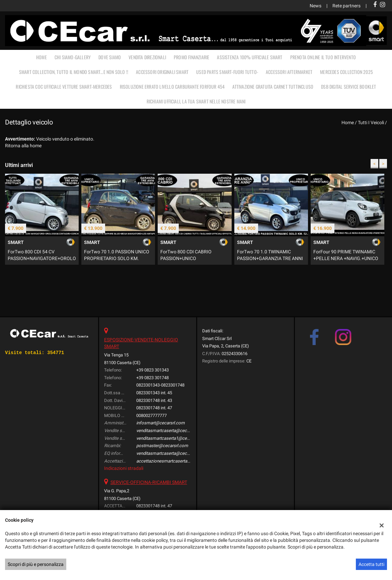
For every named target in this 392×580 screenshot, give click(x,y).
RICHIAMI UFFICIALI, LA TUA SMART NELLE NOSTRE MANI (196, 101)
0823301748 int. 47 (154, 408)
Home (42, 57)
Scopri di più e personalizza (36, 564)
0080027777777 (151, 416)
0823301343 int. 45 (154, 393)
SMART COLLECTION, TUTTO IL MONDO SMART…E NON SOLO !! (74, 72)
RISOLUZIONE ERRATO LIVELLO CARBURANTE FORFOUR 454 (172, 87)
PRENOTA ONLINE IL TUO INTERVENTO (323, 57)
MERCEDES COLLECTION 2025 (346, 72)
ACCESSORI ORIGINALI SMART (162, 72)
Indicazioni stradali (124, 468)
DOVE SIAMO (110, 57)
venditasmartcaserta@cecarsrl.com (171, 431)
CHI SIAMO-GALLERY (73, 57)
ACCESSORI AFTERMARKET (289, 72)
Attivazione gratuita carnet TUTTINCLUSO (273, 87)
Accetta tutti (371, 564)
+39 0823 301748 (152, 378)
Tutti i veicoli (371, 122)
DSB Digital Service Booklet (348, 87)
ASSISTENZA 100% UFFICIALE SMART (250, 57)
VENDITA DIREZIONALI (147, 57)
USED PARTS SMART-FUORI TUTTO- (227, 72)
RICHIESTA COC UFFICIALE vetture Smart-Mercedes (64, 87)
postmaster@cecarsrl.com (162, 446)
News (316, 6)
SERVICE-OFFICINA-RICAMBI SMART (149, 482)
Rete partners (346, 6)
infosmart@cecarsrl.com (161, 423)
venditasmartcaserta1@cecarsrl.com (172, 438)
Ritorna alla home (23, 146)
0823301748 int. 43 (154, 400)
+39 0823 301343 (152, 370)
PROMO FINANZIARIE (191, 57)
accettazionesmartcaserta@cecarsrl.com (176, 461)
